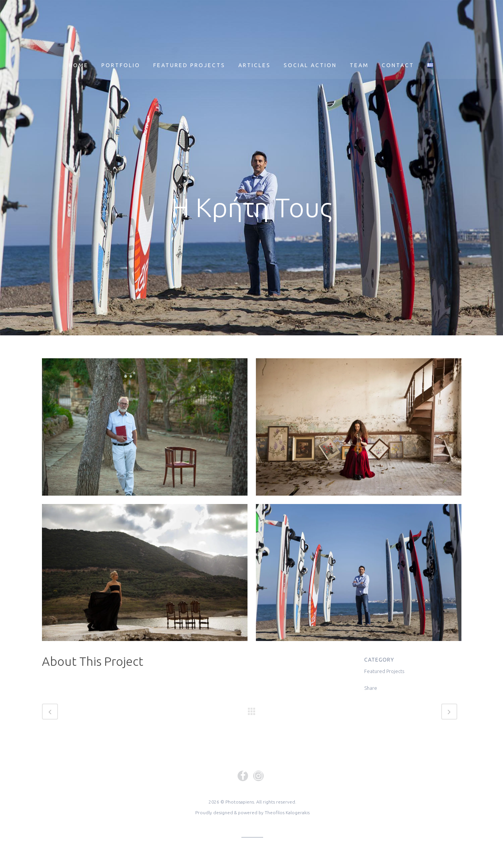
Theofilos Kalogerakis (287, 812)
